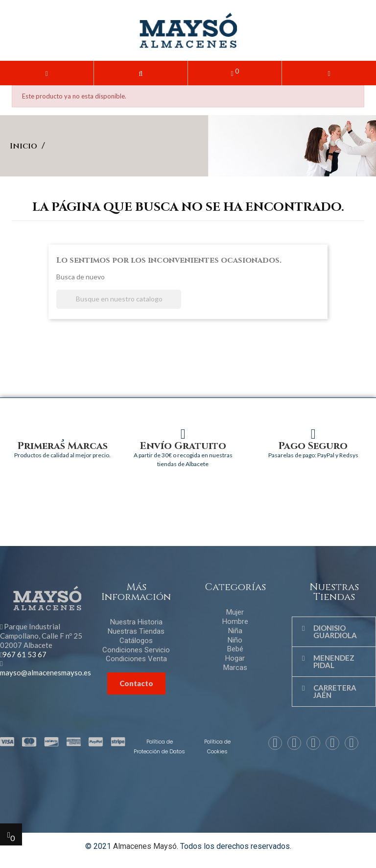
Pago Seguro (313, 446)
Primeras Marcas (63, 446)
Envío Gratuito (183, 446)
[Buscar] (119, 299)
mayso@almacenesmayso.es (46, 672)
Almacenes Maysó (145, 846)
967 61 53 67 (24, 654)
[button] (141, 73)
